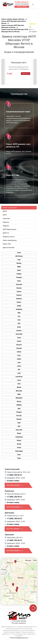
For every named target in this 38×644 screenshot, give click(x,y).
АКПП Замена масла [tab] (9, 229)
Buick (19, 270)
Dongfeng (19, 309)
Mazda (19, 387)
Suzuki (19, 444)
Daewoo (19, 295)
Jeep (19, 362)
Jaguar (19, 359)
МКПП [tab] (5, 211)
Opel (19, 409)
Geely (19, 327)
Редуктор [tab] (6, 222)
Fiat (19, 316)
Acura (19, 253)
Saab (19, 423)
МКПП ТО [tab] (6, 233)
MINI (19, 394)
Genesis (19, 331)
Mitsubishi (19, 398)
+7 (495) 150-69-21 (15, 475)
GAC (19, 323)
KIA (19, 370)
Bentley (19, 263)
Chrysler (19, 288)
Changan (19, 277)
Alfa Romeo (19, 256)
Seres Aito (19, 430)
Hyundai (19, 348)
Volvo (19, 455)
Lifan (19, 384)
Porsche (19, 416)
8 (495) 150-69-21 (22, 2)
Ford (19, 320)
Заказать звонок (21, 7)
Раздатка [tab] (6, 226)
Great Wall (19, 334)
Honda (19, 341)
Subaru (19, 440)
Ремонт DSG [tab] (7, 244)
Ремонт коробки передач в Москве (13, 19)
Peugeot (19, 412)
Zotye (19, 458)
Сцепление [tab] (6, 219)
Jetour (19, 366)
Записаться (26, 73)
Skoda (19, 433)
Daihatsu (19, 299)
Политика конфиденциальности (19, 638)
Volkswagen (19, 451)
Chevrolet (19, 284)
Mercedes (19, 391)
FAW (19, 313)
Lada (19, 373)
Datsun (19, 302)
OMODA (19, 405)
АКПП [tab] (5, 215)
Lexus (19, 380)
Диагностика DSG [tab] (9, 248)
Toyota (19, 448)
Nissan (19, 401)
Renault (19, 419)
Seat (19, 426)
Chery (19, 281)
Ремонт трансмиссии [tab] (10, 208)
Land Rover (19, 377)
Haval (19, 338)
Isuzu (19, 355)
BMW (19, 267)
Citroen (19, 292)
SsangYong (19, 437)
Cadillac (19, 274)
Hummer (19, 345)
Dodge (19, 306)
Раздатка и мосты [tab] (9, 237)
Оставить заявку (13, 481)
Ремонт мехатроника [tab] (10, 240)
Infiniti (19, 352)
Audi (19, 260)
